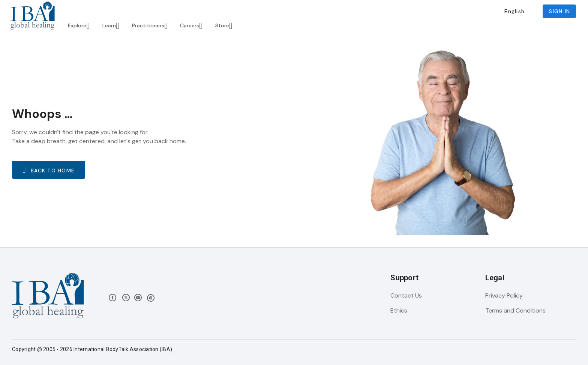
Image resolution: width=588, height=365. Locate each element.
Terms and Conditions (515, 310)
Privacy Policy (504, 295)
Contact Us (406, 295)
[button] (514, 11)
